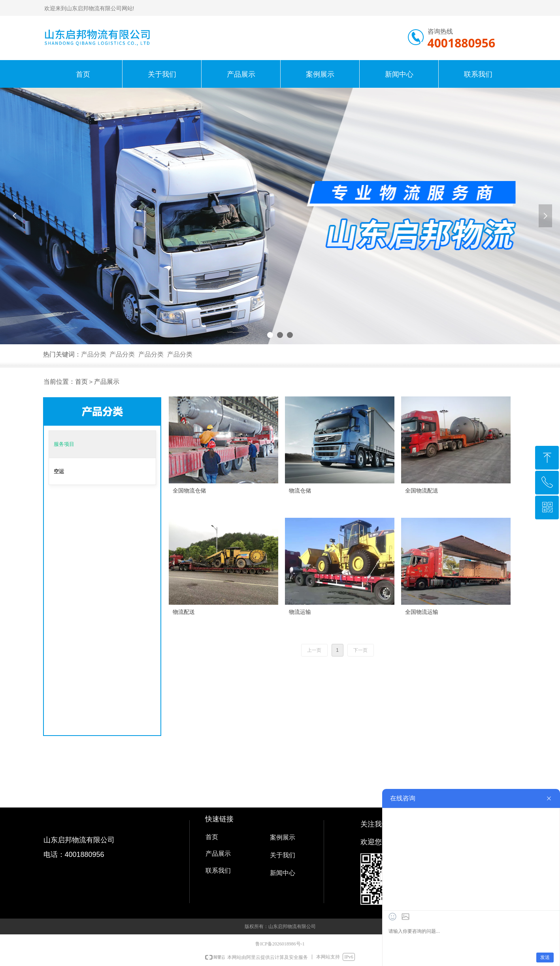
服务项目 (64, 444)
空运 (59, 471)
